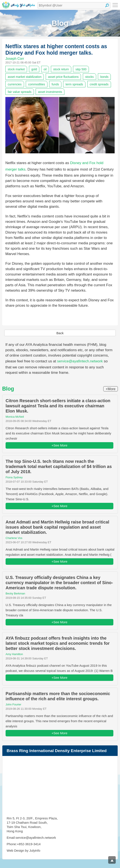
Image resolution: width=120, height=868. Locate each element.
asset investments (50, 92)
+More (111, 389)
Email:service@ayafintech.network (31, 838)
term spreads (74, 84)
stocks (90, 77)
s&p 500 (81, 69)
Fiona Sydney (14, 477)
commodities (37, 84)
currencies (15, 84)
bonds (104, 77)
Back (60, 333)
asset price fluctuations (63, 77)
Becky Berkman (15, 593)
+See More (59, 445)
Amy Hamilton (14, 654)
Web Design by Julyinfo (23, 850)
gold (34, 69)
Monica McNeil (15, 417)
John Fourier (13, 704)
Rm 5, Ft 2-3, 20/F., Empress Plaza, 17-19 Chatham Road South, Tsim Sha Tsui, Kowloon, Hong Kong (32, 825)
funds (55, 84)
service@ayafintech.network (80, 361)
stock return (61, 69)
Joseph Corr (15, 59)
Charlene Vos (14, 538)
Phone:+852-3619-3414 (24, 844)
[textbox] (74, 5)
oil (45, 69)
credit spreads (99, 84)
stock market (16, 69)
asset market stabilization (25, 77)
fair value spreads (20, 92)
